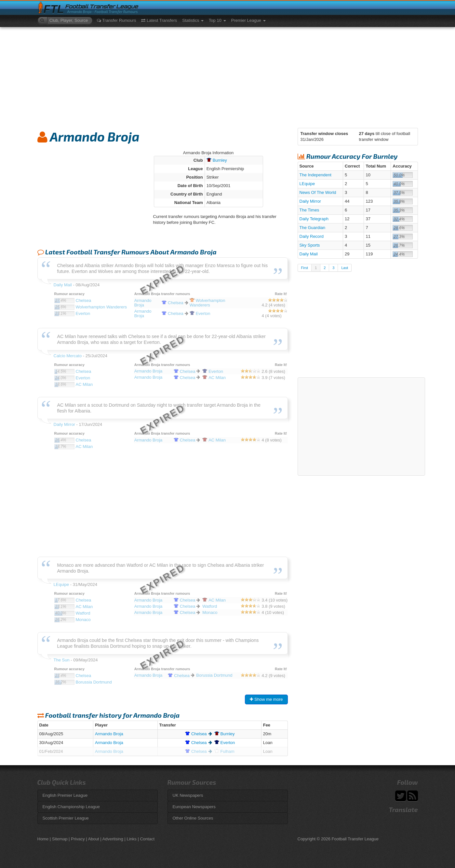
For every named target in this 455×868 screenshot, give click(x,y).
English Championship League (71, 807)
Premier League (248, 20)
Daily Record (312, 236)
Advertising (113, 839)
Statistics (193, 20)
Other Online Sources (193, 818)
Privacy (78, 839)
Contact (147, 839)
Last (345, 268)
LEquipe (307, 184)
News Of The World (318, 192)
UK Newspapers (188, 795)
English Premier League (65, 795)
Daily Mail (309, 254)
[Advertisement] (228, 76)
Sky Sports (310, 245)
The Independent (315, 175)
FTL (54, 9)
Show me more (266, 699)
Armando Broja (109, 734)
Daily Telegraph (314, 219)
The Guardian (313, 228)
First (305, 268)
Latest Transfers (159, 20)
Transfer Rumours (117, 20)
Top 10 (217, 20)
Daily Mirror (310, 201)
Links (131, 839)
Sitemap (60, 839)
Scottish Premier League (66, 818)
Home (43, 839)
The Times (309, 210)
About (94, 839)
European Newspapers (194, 807)
